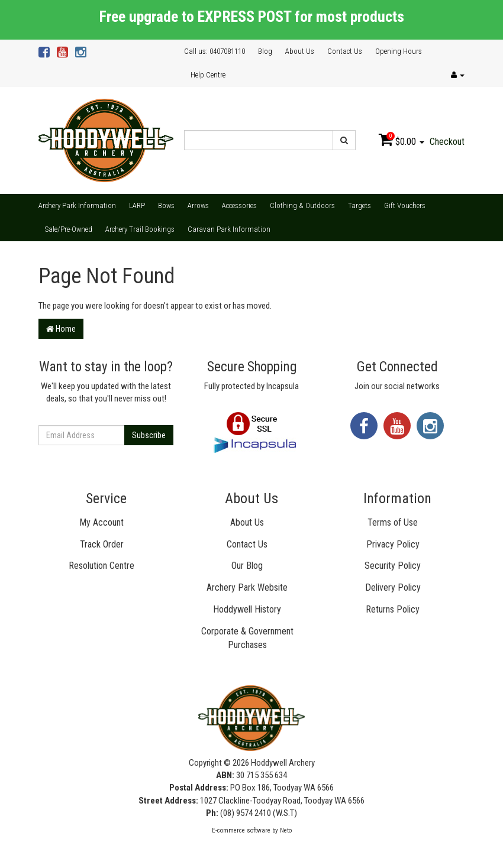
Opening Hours (399, 51)
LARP (137, 205)
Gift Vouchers (405, 205)
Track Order (102, 544)
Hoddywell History (247, 609)
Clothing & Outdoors (302, 205)
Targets (359, 205)
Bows (166, 205)
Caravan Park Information (229, 229)
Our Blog (247, 566)
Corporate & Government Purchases (247, 638)
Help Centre (208, 75)
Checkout (447, 142)
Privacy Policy (393, 544)
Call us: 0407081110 (215, 51)
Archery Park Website (247, 587)
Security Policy (393, 566)
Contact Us (345, 51)
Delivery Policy (393, 587)
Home (61, 329)
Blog (265, 51)
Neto (286, 830)
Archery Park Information (77, 205)
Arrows (198, 205)
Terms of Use (393, 522)
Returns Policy (393, 609)
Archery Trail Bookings (140, 229)
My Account (101, 522)
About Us (300, 51)
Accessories (239, 205)
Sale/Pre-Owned (69, 229)
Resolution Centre (101, 566)
